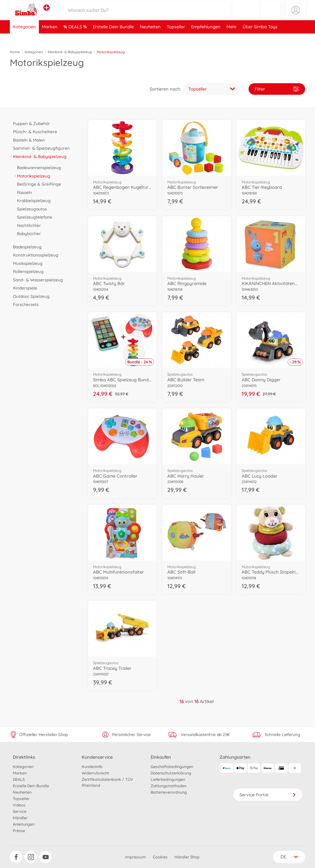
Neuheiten (150, 38)
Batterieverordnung (169, 792)
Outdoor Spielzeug (30, 296)
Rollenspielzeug (27, 271)
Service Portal (268, 795)
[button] (270, 16)
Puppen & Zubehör (30, 123)
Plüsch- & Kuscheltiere (33, 132)
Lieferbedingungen (168, 779)
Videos (19, 805)
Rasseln (23, 192)
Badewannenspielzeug (37, 168)
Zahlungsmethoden (169, 786)
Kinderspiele (24, 288)
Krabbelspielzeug (32, 201)
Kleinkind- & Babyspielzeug (70, 52)
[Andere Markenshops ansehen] (47, 13)
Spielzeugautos (30, 209)
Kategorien (24, 38)
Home (15, 52)
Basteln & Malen (27, 140)
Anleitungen (24, 824)
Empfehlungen (206, 38)
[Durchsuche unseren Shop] (145, 16)
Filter (277, 89)
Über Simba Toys (260, 38)
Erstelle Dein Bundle (113, 38)
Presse (19, 831)
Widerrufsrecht (95, 773)
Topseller (176, 38)
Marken (50, 38)
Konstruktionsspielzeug (34, 255)
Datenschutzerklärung (171, 773)
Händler (20, 818)
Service (20, 811)
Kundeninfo (92, 767)
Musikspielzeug (26, 263)
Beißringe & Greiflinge (37, 184)
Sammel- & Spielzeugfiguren (40, 148)
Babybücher (27, 233)
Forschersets (24, 304)
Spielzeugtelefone (33, 217)
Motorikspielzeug (32, 176)
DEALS (76, 38)
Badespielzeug (26, 247)
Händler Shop (187, 857)
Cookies (160, 857)
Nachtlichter (27, 225)
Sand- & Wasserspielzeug (36, 280)
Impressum (136, 857)
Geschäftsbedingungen (172, 767)
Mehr (232, 38)
